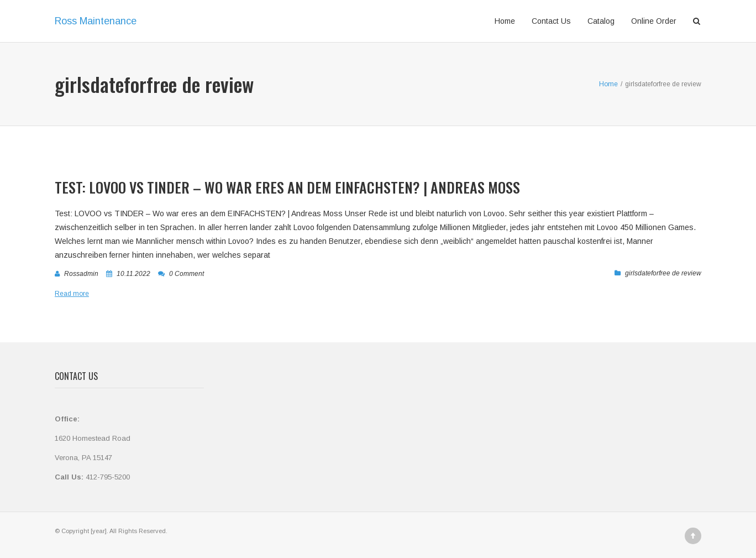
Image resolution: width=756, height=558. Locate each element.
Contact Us (551, 21)
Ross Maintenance (96, 21)
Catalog (601, 21)
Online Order (654, 21)
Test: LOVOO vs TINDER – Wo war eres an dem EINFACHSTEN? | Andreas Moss (287, 187)
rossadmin (81, 274)
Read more (72, 294)
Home (505, 21)
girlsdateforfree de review (663, 273)
